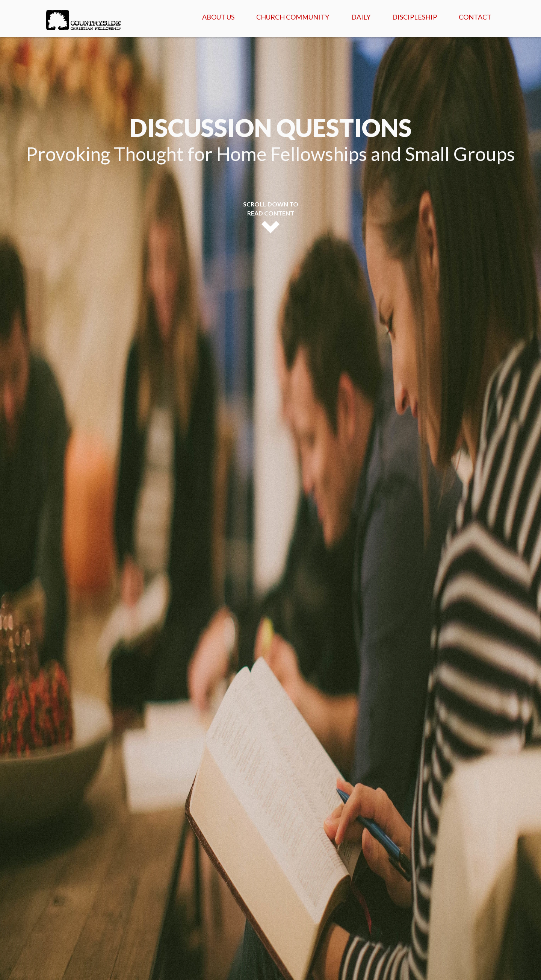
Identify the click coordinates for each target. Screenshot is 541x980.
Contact (475, 17)
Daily (361, 17)
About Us (218, 17)
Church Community (293, 17)
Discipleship (415, 17)
